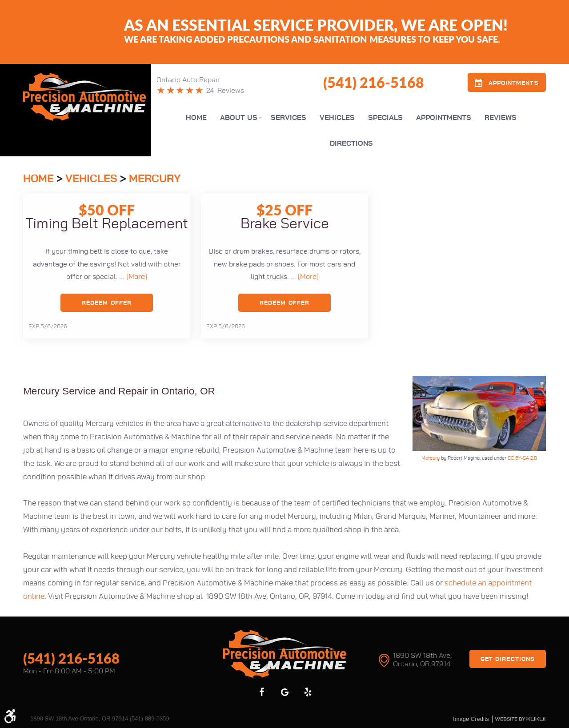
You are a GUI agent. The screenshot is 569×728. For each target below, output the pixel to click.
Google (284, 692)
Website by (520, 719)
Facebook (261, 692)
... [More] (132, 277)
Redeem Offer (106, 303)
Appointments (444, 118)
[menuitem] (196, 118)
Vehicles (337, 118)
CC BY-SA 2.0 (522, 458)
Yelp (308, 692)
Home (196, 118)
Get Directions (508, 659)
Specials (385, 118)
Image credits (471, 719)
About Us (239, 118)
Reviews (501, 118)
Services (289, 118)
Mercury (155, 179)
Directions (351, 143)
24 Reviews (225, 91)
